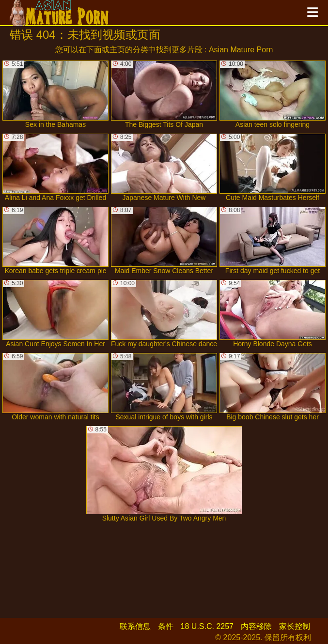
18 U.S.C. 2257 (207, 626)
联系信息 (135, 626)
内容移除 (256, 626)
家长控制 (295, 626)
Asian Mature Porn (241, 50)
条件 (166, 626)
